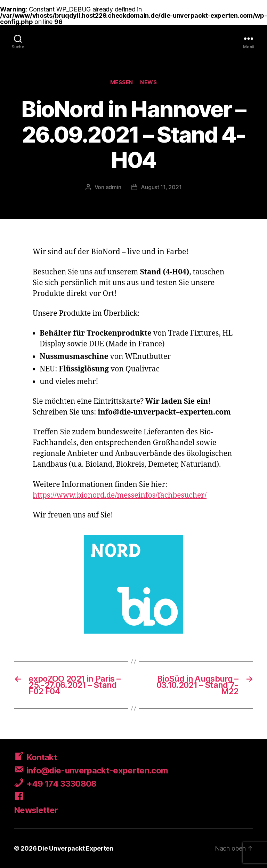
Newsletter (36, 810)
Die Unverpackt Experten (76, 848)
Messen (122, 82)
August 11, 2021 (161, 187)
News (148, 82)
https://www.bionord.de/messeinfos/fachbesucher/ (120, 495)
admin (114, 187)
